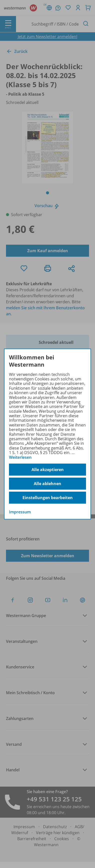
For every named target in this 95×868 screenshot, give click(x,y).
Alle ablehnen (47, 484)
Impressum (20, 512)
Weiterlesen (20, 457)
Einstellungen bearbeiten (48, 498)
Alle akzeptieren (48, 470)
